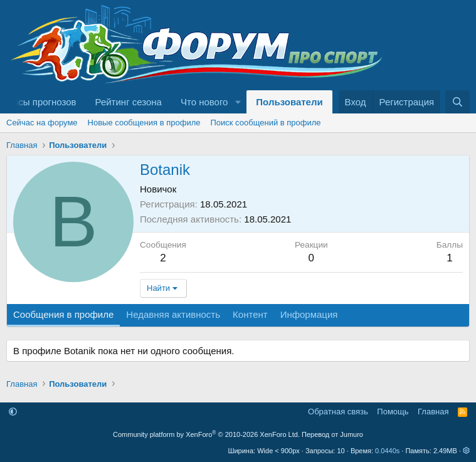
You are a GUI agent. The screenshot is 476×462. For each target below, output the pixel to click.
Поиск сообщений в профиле (265, 123)
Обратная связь (338, 412)
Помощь (393, 412)
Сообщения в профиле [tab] (63, 314)
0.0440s (387, 451)
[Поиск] (457, 102)
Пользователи (289, 102)
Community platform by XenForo (206, 434)
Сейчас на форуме (42, 123)
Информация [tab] (309, 314)
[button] (238, 102)
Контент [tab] (250, 314)
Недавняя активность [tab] (173, 314)
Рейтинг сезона (129, 102)
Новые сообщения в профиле (144, 123)
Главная (433, 412)
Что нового (204, 102)
